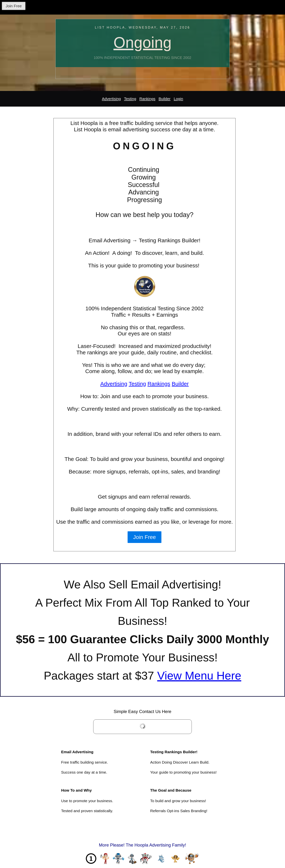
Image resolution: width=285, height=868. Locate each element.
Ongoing (142, 43)
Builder (164, 99)
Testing (130, 99)
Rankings (147, 99)
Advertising (111, 99)
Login (178, 99)
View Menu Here (199, 676)
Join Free (14, 6)
